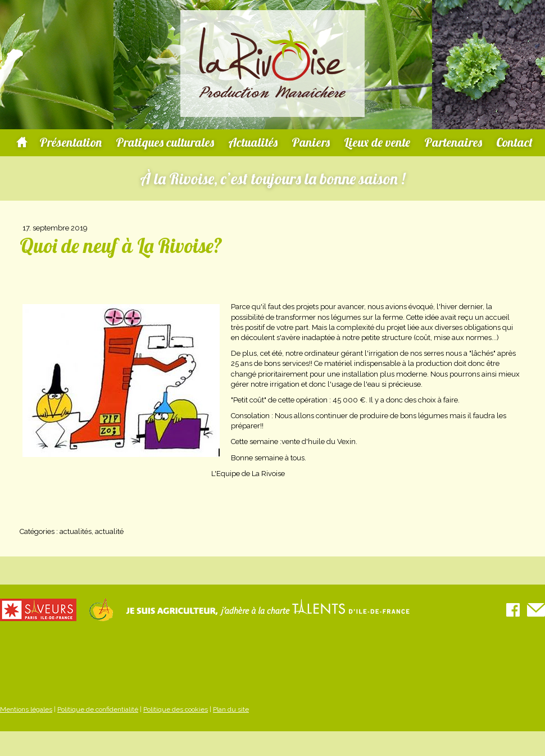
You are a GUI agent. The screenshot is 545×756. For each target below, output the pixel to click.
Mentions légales (26, 709)
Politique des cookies (176, 709)
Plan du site (231, 709)
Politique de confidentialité (98, 709)
